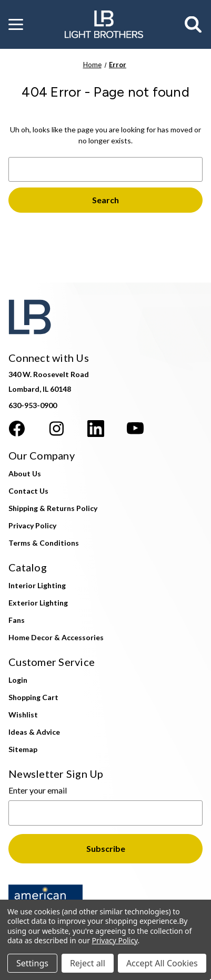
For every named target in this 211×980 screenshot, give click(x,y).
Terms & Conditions (44, 543)
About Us (25, 473)
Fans (17, 620)
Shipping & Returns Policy (53, 508)
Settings (32, 963)
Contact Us (28, 491)
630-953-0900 (33, 405)
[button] (16, 25)
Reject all (88, 963)
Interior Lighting (37, 585)
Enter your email (38, 790)
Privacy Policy (32, 525)
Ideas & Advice (34, 732)
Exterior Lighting (38, 603)
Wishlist (23, 715)
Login (18, 680)
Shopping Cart (33, 697)
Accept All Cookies (162, 963)
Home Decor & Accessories (56, 637)
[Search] (194, 25)
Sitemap (23, 749)
